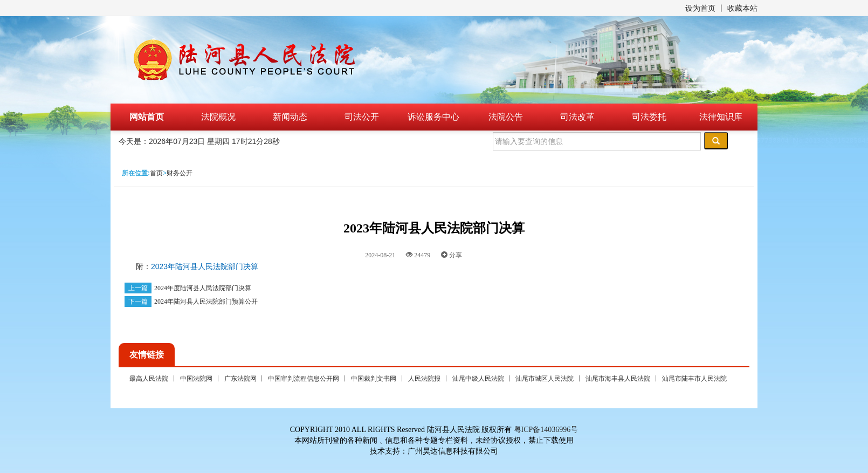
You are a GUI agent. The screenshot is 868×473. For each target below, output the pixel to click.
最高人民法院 (149, 379)
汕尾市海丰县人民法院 (618, 379)
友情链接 (147, 355)
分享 (452, 255)
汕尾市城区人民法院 (545, 379)
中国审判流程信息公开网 (304, 379)
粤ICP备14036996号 (546, 430)
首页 (156, 173)
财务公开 (180, 173)
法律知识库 (721, 117)
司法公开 (362, 117)
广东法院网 (240, 379)
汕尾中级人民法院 (478, 379)
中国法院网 (196, 379)
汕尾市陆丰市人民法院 (694, 379)
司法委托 (649, 117)
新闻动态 (290, 117)
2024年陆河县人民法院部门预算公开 (206, 301)
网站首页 (147, 117)
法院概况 (218, 117)
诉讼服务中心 (433, 117)
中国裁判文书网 (374, 379)
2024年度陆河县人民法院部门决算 (203, 288)
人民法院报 (424, 379)
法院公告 (506, 117)
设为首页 (700, 8)
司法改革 (577, 117)
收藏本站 (742, 8)
